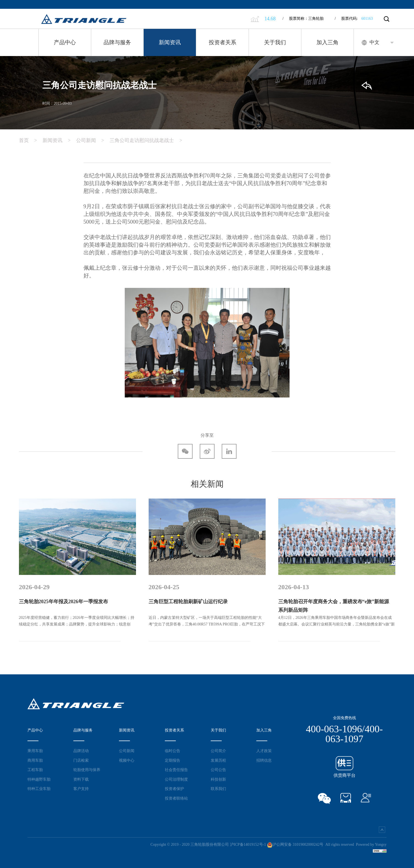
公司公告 (218, 770)
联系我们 (218, 789)
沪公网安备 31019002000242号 (295, 845)
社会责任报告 (176, 770)
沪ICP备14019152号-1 (248, 845)
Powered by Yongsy (371, 845)
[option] (77, 565)
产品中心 (65, 42)
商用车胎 (35, 760)
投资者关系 (223, 42)
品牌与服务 (117, 42)
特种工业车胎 (39, 789)
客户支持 (81, 789)
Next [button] (399, 565)
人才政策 (264, 751)
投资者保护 (174, 789)
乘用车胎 (35, 751)
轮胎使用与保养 (87, 770)
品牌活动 (81, 751)
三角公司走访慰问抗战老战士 (149, 140)
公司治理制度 (176, 779)
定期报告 (173, 760)
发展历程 (218, 760)
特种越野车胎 (39, 779)
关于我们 (275, 42)
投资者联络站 (176, 798)
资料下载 (81, 779)
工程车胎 (35, 770)
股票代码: (354, 19)
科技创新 (218, 779)
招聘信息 (264, 760)
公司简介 (218, 751)
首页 (31, 140)
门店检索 (81, 760)
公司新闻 (93, 140)
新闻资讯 (170, 42)
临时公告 (173, 751)
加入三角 (327, 42)
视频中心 (127, 760)
